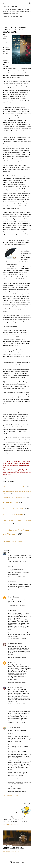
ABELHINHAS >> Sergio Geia (16, 822)
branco (10, 553)
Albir (10, 662)
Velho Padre (10, 544)
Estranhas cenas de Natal (14, 508)
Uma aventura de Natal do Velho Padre (15, 497)
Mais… (22, 16)
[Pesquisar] (30, 3)
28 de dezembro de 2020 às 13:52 (17, 682)
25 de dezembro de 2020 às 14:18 (17, 577)
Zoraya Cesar (17, 544)
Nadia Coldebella (14, 644)
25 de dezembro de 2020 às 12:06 (17, 561)
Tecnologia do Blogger (17, 862)
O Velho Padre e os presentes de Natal (15, 487)
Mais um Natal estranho (13, 515)
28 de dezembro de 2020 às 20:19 (17, 791)
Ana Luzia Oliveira (14, 687)
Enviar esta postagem (17, 541)
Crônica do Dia (10, 6)
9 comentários (15, 825)
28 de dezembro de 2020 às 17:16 (17, 704)
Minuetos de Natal (11, 502)
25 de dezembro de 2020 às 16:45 (17, 606)
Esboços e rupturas (11, 16)
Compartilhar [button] (7, 541)
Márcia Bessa (13, 597)
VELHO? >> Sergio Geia (13, 848)
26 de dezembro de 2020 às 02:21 (17, 639)
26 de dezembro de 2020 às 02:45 (17, 657)
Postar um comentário (10, 795)
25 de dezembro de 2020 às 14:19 (17, 592)
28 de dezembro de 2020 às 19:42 (17, 722)
